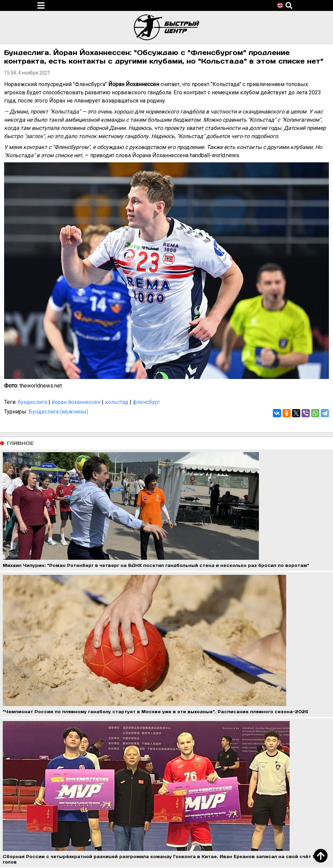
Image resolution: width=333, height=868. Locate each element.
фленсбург (147, 402)
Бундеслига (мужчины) (58, 412)
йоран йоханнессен (76, 402)
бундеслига (32, 402)
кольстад (117, 402)
